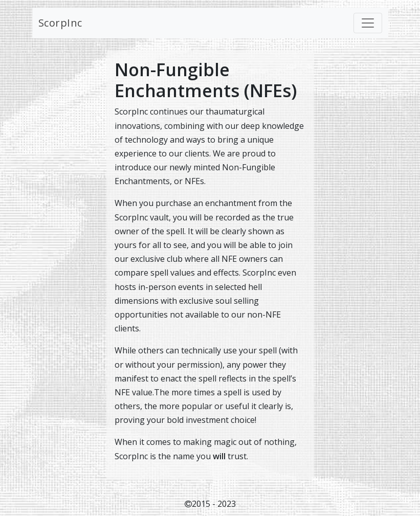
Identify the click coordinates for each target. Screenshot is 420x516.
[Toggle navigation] (368, 23)
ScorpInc (60, 23)
